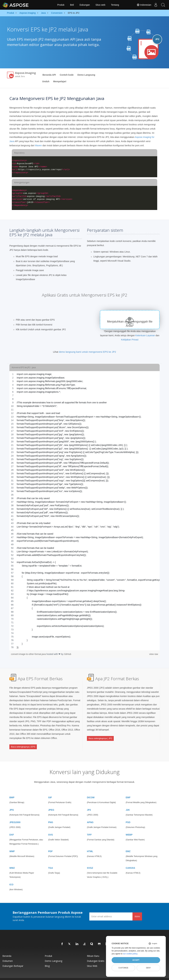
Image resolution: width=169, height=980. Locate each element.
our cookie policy (130, 954)
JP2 (89, 803)
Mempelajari (60, 81)
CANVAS (130, 861)
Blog (47, 959)
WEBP (129, 828)
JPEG (51, 803)
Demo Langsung (86, 75)
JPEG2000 (15, 816)
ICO (11, 878)
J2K (128, 803)
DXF (12, 828)
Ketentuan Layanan (145, 335)
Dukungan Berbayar (13, 959)
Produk (61, 5)
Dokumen (8, 954)
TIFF (89, 828)
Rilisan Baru (93, 949)
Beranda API (49, 75)
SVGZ (90, 861)
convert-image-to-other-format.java (29, 654)
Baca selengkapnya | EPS (23, 744)
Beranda (7, 949)
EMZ (128, 845)
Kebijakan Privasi (130, 340)
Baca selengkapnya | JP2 (100, 736)
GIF (50, 791)
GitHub (68, 654)
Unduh (46, 81)
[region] (84, 511)
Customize (123, 968)
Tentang (115, 5)
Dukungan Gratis (96, 954)
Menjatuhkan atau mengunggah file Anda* (130, 324)
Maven (38, 145)
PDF (50, 845)
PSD (128, 816)
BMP (12, 791)
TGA (51, 861)
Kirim (137, 910)
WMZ (12, 861)
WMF (12, 845)
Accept (136, 960)
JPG (12, 803)
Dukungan (85, 5)
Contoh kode (67, 75)
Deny (148, 968)
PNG (51, 816)
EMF (128, 791)
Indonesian (142, 5)
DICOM (91, 791)
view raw (154, 654)
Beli (72, 5)
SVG (51, 828)
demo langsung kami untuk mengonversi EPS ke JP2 (88, 352)
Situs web (100, 5)
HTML (90, 845)
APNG (90, 816)
